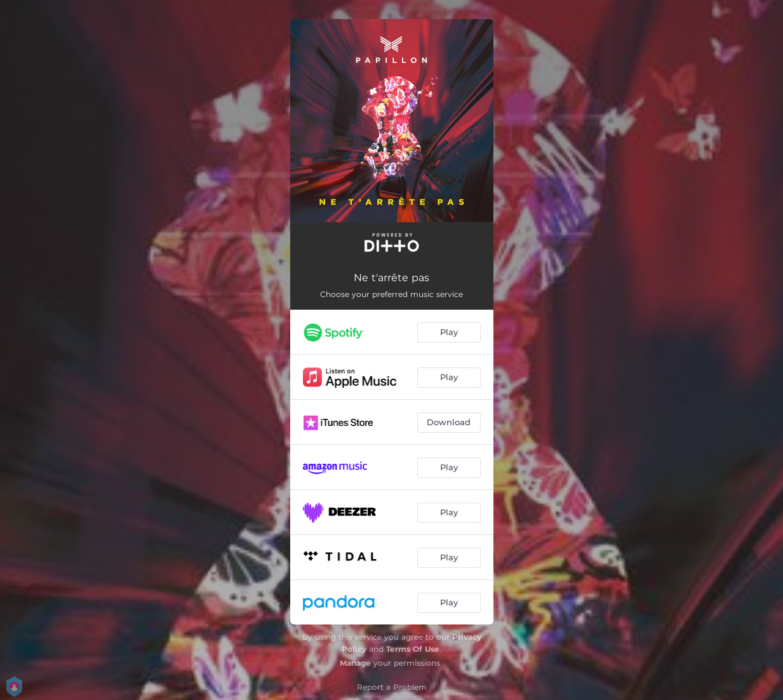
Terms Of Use (413, 649)
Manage (355, 663)
